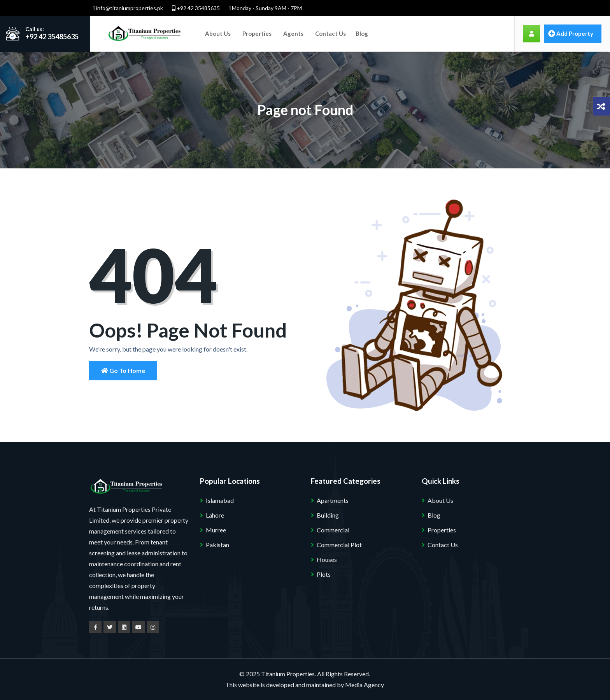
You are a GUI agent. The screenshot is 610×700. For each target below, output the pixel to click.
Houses (327, 559)
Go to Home (123, 370)
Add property (571, 33)
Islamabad (220, 500)
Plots (324, 574)
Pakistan (217, 545)
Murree (216, 530)
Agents (293, 33)
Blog (362, 33)
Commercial (333, 530)
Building (328, 515)
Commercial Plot (339, 545)
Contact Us (330, 33)
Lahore (215, 515)
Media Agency (365, 685)
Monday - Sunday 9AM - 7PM (265, 8)
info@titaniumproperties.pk (128, 8)
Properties (257, 33)
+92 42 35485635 (196, 8)
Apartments (333, 500)
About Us (218, 33)
